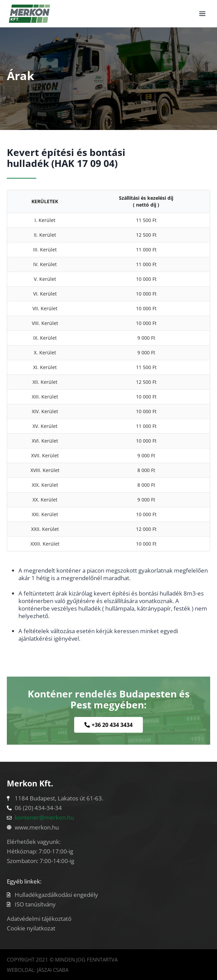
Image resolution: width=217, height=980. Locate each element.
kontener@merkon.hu (44, 817)
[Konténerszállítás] (30, 14)
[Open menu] (202, 14)
